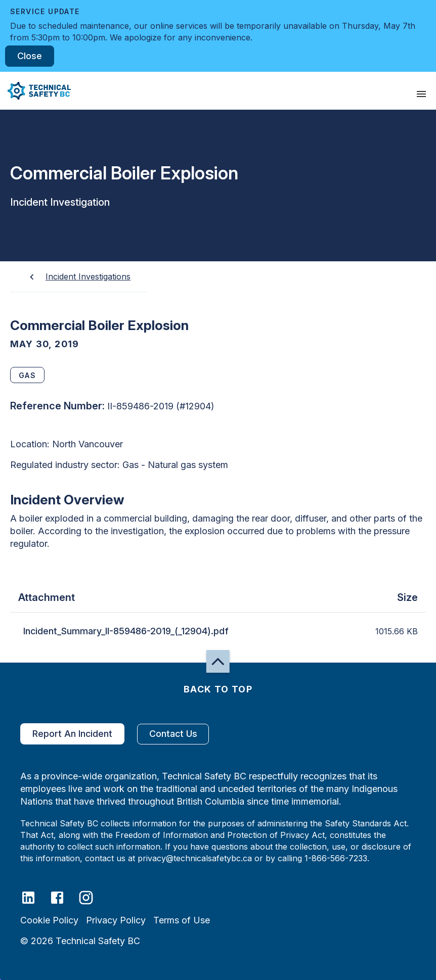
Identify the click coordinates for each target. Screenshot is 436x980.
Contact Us (173, 734)
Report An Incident (72, 734)
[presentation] (421, 94)
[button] (35, 91)
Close (30, 56)
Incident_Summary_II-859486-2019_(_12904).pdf (126, 631)
